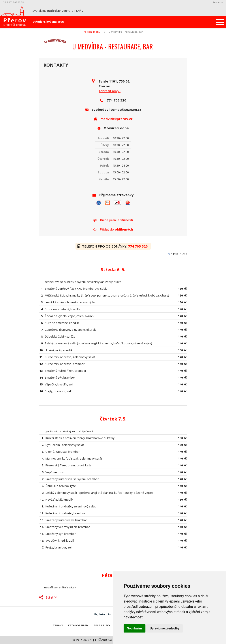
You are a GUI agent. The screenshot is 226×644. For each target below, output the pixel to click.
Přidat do (113, 229)
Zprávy (58, 625)
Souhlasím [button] (135, 628)
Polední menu (92, 32)
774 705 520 (138, 246)
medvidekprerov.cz (117, 119)
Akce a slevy (102, 625)
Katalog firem (78, 625)
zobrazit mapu (110, 91)
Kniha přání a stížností (113, 220)
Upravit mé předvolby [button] (165, 628)
